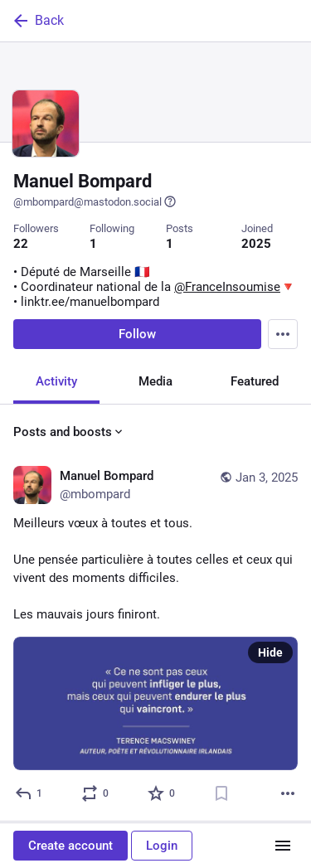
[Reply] (29, 795)
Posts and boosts (69, 434)
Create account (70, 846)
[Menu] (283, 336)
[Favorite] (162, 795)
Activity (56, 383)
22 (21, 244)
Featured (255, 383)
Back (37, 21)
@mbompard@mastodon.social (95, 201)
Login (162, 846)
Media (155, 383)
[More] (288, 795)
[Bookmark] (221, 795)
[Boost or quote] (96, 795)
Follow (137, 336)
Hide (270, 654)
